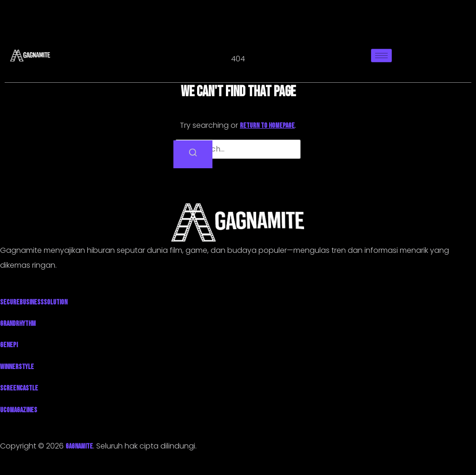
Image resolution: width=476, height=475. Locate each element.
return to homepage (267, 126)
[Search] (193, 154)
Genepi (9, 345)
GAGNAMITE (79, 446)
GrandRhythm (18, 324)
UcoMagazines (19, 410)
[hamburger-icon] (381, 56)
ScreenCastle (19, 388)
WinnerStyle (17, 367)
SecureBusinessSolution (34, 302)
